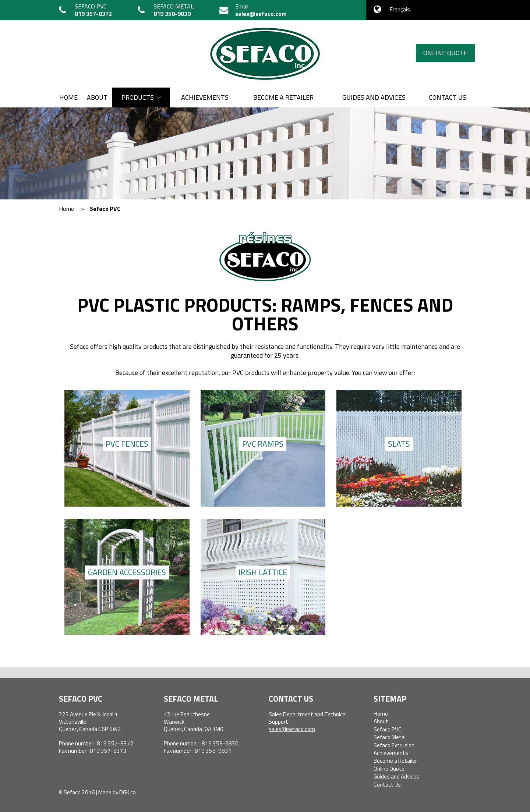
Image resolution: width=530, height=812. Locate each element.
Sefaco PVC (388, 729)
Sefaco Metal (390, 737)
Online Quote (445, 53)
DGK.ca (128, 792)
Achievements (205, 97)
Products (138, 97)
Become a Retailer (283, 97)
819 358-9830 (172, 14)
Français (400, 9)
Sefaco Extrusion (394, 745)
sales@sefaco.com (261, 14)
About (97, 97)
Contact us (448, 97)
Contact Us (387, 785)
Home (68, 97)
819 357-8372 (93, 14)
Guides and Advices (374, 97)
